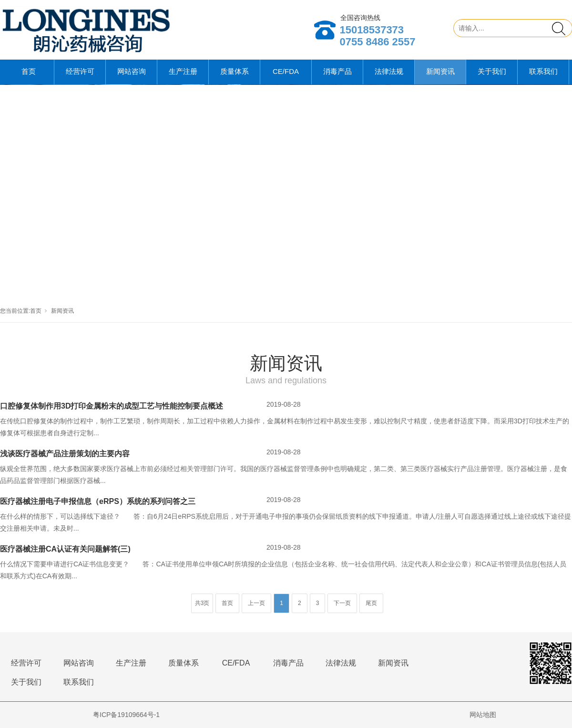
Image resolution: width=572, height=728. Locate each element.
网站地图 (483, 715)
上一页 (256, 603)
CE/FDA (286, 71)
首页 (29, 71)
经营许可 (80, 71)
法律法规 (389, 71)
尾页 (371, 603)
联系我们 (543, 71)
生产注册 (183, 71)
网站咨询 (132, 71)
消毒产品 (337, 71)
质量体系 (235, 71)
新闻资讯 (440, 71)
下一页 (342, 603)
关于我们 (492, 71)
